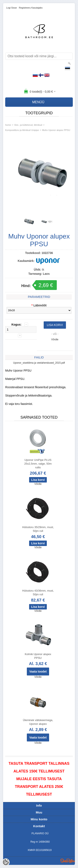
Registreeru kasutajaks (31, 8)
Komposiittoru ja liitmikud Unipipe (22, 130)
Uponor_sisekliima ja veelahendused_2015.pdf (39, 363)
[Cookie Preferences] (6, 862)
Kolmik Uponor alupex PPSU (38, 656)
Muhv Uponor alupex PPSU (56, 130)
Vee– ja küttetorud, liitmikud (28, 125)
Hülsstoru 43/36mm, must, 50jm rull (38, 593)
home (8, 125)
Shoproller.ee (68, 861)
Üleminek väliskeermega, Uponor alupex (38, 722)
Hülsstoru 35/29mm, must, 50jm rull (38, 529)
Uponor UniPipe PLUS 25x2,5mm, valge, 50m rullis (38, 464)
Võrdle (55, 339)
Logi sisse (12, 8)
